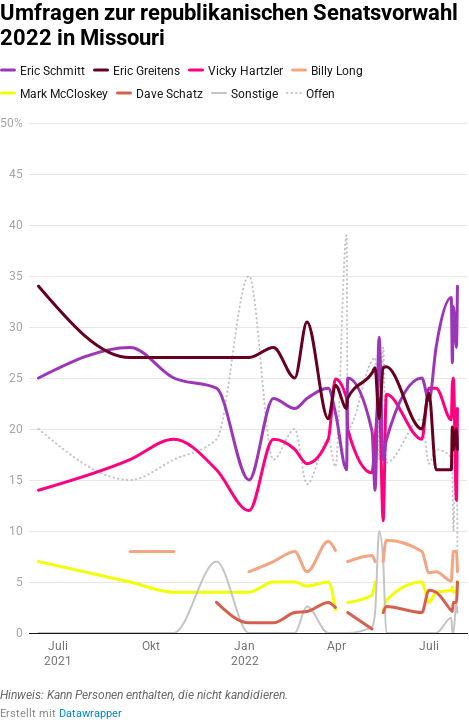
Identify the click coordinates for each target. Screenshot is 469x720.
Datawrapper (90, 713)
